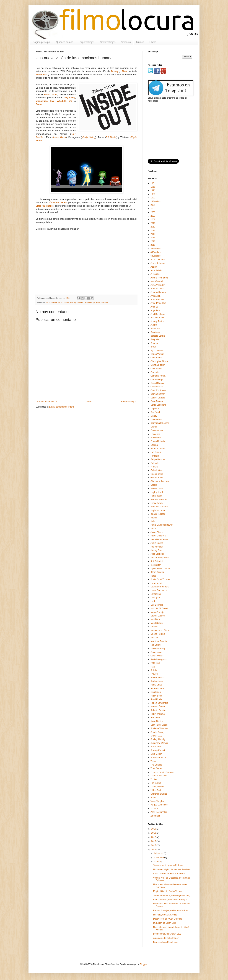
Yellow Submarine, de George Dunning (172, 895)
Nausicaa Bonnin (159, 641)
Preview (105, 302)
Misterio (154, 627)
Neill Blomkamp (158, 649)
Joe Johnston (157, 547)
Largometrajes (87, 42)
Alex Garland (157, 281)
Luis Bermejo (157, 605)
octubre (158, 862)
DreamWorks (157, 430)
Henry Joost (156, 496)
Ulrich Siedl (156, 790)
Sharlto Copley (158, 732)
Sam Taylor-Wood (159, 725)
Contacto (126, 42)
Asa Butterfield (157, 318)
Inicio (89, 402)
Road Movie (156, 699)
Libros (153, 42)
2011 (153, 227)
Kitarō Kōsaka (157, 572)
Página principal (42, 42)
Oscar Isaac (156, 652)
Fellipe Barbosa (158, 459)
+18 (152, 183)
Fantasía (155, 456)
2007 (153, 216)
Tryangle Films (157, 787)
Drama (154, 427)
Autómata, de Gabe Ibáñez (166, 938)
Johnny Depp (157, 550)
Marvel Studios (158, 616)
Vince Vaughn (157, 801)
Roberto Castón (158, 710)
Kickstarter (156, 565)
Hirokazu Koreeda (159, 507)
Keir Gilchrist (157, 561)
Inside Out (41, 75)
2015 (48, 302)
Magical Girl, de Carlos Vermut (168, 891)
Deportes (155, 409)
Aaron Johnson (158, 263)
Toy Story (70, 98)
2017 (154, 837)
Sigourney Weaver (159, 743)
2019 (154, 829)
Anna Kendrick (157, 300)
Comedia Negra (158, 376)
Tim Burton (156, 783)
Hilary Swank (157, 503)
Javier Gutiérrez (158, 536)
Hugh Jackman (158, 510)
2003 (153, 212)
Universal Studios (159, 794)
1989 (153, 194)
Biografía (155, 339)
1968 (153, 187)
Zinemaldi (155, 816)
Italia (153, 521)
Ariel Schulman (158, 314)
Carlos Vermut (157, 354)
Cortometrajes (108, 42)
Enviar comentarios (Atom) (62, 407)
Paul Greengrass (159, 659)
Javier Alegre (157, 532)
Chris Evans (156, 358)
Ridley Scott (156, 696)
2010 (153, 223)
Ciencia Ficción (158, 365)
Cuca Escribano (158, 390)
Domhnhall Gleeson (160, 423)
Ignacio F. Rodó (158, 514)
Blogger (144, 964)
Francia (154, 467)
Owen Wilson (157, 656)
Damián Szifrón (158, 394)
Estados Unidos (158, 449)
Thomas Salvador (159, 776)
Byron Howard (157, 350)
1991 (153, 198)
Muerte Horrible (158, 634)
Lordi (153, 601)
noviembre (159, 858)
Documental (156, 419)
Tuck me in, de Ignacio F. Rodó (168, 865)
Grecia (154, 485)
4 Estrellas (156, 252)
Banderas (155, 332)
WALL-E (61, 101)
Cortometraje (157, 380)
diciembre (159, 853)
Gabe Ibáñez (157, 470)
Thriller (154, 779)
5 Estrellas (156, 256)
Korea (153, 576)
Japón (153, 529)
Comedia (65, 302)
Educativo (155, 434)
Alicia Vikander (158, 285)
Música (140, 42)
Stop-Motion (156, 754)
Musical (154, 638)
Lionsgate (155, 598)
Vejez (153, 798)
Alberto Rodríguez (159, 278)
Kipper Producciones (160, 569)
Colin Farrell (156, 369)
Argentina (155, 310)
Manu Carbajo (157, 612)
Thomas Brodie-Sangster (162, 772)
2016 (153, 241)
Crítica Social (157, 387)
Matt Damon (156, 619)
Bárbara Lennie (158, 336)
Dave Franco (157, 401)
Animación (56, 302)
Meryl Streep (157, 623)
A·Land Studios (158, 260)
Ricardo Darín (157, 689)
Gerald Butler (157, 478)
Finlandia (155, 463)
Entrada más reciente (47, 402)
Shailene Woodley (159, 728)
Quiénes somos (65, 42)
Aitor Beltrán (156, 270)
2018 (153, 245)
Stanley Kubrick (158, 750)
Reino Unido (156, 685)
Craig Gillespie (157, 383)
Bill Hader (111, 137)
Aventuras (155, 329)
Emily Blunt (156, 438)
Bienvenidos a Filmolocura (166, 942)
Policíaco (155, 670)
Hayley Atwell (157, 492)
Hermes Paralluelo (159, 500)
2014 (153, 234)
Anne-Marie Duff (158, 303)
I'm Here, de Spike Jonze (165, 915)
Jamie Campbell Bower (161, 525)
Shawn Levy (156, 736)
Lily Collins (156, 594)
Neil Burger (156, 645)
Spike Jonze (156, 747)
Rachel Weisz (157, 678)
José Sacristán (158, 554)
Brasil (153, 347)
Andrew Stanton (158, 292)
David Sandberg (158, 405)
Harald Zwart (157, 488)
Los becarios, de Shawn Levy (167, 934)
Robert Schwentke (159, 703)
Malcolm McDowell (159, 608)
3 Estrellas (156, 249)
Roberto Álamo (158, 707)
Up (71, 101)
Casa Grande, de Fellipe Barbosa (169, 874)
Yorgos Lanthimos (159, 805)
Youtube (154, 808)
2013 (153, 231)
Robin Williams (158, 714)
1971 (153, 190)
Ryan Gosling (157, 721)
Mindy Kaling (88, 137)
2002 (153, 209)
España (154, 445)
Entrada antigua (129, 402)
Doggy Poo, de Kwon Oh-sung (168, 919)
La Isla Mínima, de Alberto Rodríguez (171, 900)
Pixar (124, 71)
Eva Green (156, 452)
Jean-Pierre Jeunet (160, 539)
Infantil (80, 302)
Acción (154, 267)
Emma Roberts (158, 441)
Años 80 (154, 307)
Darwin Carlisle (158, 398)
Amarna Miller (157, 289)
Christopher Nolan (159, 361)
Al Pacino (155, 274)
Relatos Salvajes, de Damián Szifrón (171, 910)
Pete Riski (155, 663)
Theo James (156, 768)
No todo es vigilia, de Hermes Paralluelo (172, 869)
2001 (153, 205)
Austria (154, 325)
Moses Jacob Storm (160, 630)
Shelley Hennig (158, 739)
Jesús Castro (157, 543)
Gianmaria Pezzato (160, 481)
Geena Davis (157, 474)
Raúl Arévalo (157, 681)
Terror (153, 761)
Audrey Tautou (157, 321)
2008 (153, 219)
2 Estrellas (156, 201)
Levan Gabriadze (159, 590)
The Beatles (156, 765)
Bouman (155, 343)
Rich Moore (156, 692)
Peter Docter (51, 94)
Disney (115, 71)
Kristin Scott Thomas (160, 579)
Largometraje (89, 302)
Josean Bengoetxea (160, 558)
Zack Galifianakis (159, 812)
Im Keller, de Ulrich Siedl (165, 923)
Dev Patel (155, 412)
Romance (155, 718)
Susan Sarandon (158, 758)
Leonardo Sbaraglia (160, 587)
